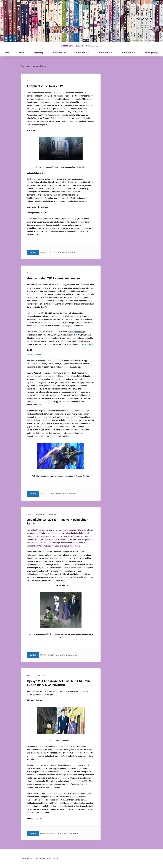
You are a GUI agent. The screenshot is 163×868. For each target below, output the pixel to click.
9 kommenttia (72, 494)
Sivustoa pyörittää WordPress (30, 858)
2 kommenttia (73, 655)
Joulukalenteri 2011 (105, 53)
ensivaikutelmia (34, 354)
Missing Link (67, 46)
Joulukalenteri (40, 514)
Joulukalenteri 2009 (59, 53)
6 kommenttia (74, 833)
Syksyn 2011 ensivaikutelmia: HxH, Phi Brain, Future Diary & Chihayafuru (59, 683)
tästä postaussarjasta (84, 344)
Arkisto (21, 53)
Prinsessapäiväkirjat (151, 53)
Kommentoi (72, 252)
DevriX (56, 858)
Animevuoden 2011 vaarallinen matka (54, 278)
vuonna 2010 (77, 316)
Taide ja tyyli (52, 514)
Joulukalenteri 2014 (128, 53)
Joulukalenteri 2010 (82, 53)
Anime (29, 81)
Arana (65, 252)
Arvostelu (38, 81)
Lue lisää (33, 252)
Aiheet (7, 53)
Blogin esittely (38, 53)
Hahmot (30, 514)
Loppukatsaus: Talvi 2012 (45, 86)
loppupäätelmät (76, 332)
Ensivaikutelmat (40, 676)
